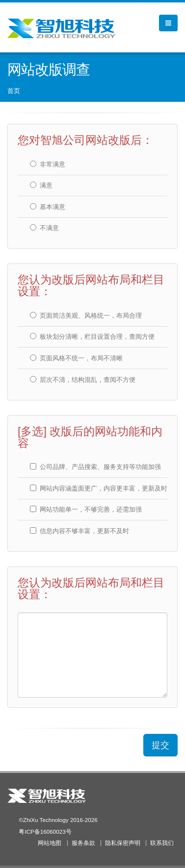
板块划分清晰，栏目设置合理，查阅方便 (92, 337)
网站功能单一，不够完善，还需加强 (86, 509)
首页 (14, 91)
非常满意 (48, 164)
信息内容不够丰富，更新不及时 (79, 531)
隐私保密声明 (123, 843)
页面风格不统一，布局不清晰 (76, 358)
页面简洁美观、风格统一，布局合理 (86, 316)
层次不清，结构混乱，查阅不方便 (83, 380)
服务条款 (83, 843)
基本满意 (48, 207)
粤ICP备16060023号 (45, 832)
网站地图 (50, 843)
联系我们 (162, 843)
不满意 (44, 228)
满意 (41, 185)
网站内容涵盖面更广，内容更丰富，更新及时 (99, 488)
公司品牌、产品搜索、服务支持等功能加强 (95, 467)
